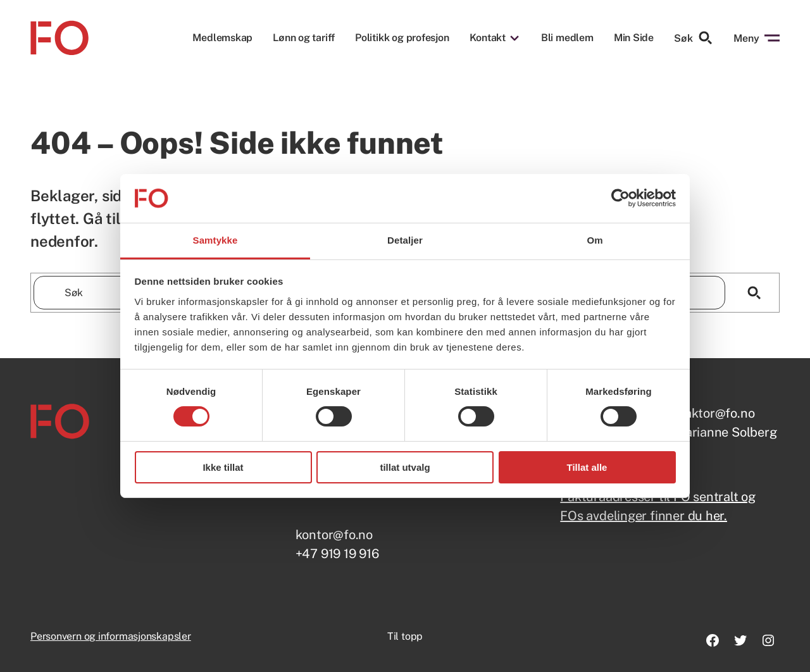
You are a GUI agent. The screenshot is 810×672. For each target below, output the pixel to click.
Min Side (634, 38)
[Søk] (754, 293)
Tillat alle (587, 467)
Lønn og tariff (304, 38)
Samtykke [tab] (215, 240)
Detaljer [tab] (405, 240)
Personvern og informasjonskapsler (111, 636)
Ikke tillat (223, 467)
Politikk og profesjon (402, 38)
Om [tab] (595, 240)
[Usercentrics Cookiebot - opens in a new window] (620, 198)
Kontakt (488, 38)
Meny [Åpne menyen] (757, 38)
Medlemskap (222, 38)
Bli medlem (567, 38)
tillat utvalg (405, 467)
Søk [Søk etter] (694, 38)
